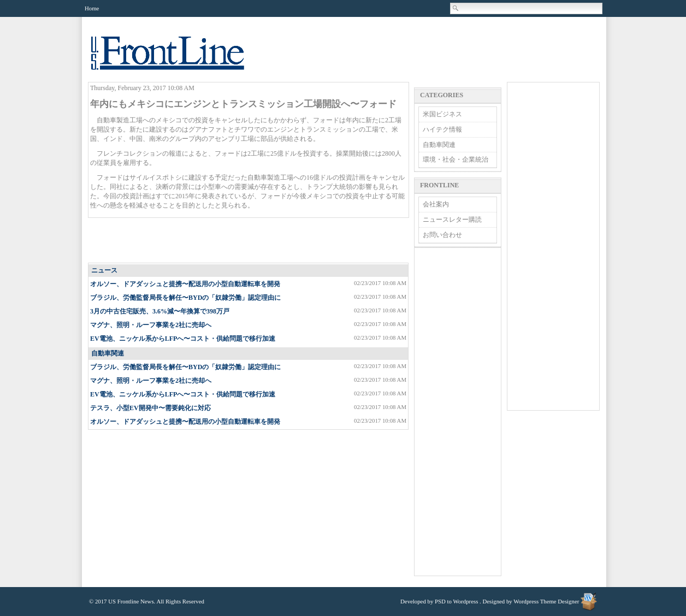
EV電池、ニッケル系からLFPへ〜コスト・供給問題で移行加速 (183, 339)
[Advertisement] (249, 241)
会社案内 (436, 204)
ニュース (104, 270)
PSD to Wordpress (456, 601)
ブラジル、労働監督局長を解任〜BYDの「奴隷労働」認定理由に (185, 298)
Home (92, 8)
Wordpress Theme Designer (546, 601)
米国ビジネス (442, 114)
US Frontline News (179, 59)
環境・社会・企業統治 (456, 159)
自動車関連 (108, 353)
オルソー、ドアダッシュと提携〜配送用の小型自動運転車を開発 (185, 284)
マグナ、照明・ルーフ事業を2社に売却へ (151, 325)
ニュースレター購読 (452, 220)
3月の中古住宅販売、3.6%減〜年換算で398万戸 (160, 311)
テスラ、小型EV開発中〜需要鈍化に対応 (150, 408)
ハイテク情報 (442, 129)
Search (456, 8)
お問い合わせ (442, 235)
